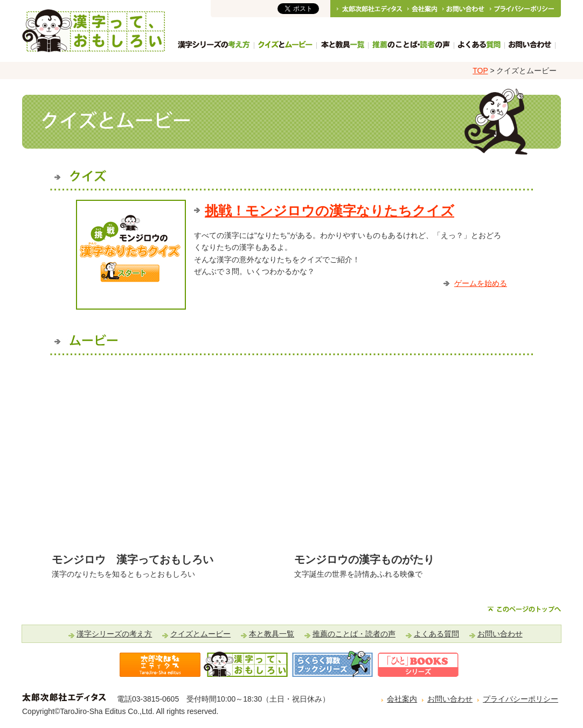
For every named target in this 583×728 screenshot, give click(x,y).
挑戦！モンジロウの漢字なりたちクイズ (329, 211)
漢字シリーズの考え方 (114, 634)
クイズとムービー (200, 634)
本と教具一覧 (272, 634)
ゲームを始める (481, 283)
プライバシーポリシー (520, 699)
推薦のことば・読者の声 (354, 634)
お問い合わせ (500, 634)
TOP (480, 71)
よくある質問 (436, 634)
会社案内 (402, 699)
